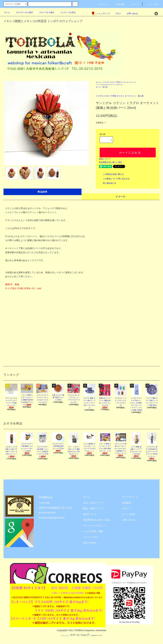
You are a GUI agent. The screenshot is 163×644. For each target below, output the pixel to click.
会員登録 (119, 4)
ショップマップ (101, 14)
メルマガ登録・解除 (93, 531)
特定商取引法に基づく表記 (110, 162)
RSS (85, 543)
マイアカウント (130, 497)
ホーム (7, 12)
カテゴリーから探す (23, 12)
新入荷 (105, 87)
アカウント (102, 4)
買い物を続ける (108, 183)
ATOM (93, 543)
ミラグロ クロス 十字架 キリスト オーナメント (120, 82)
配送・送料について (93, 508)
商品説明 (43, 192)
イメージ (120, 197)
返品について (105, 159)
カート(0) (151, 4)
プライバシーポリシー (94, 526)
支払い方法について (93, 503)
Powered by (81, 636)
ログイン (134, 4)
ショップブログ (91, 537)
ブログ (118, 14)
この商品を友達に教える (111, 174)
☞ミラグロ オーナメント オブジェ (110, 85)
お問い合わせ (131, 14)
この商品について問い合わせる (114, 179)
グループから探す (45, 12)
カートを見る (129, 514)
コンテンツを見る (66, 12)
